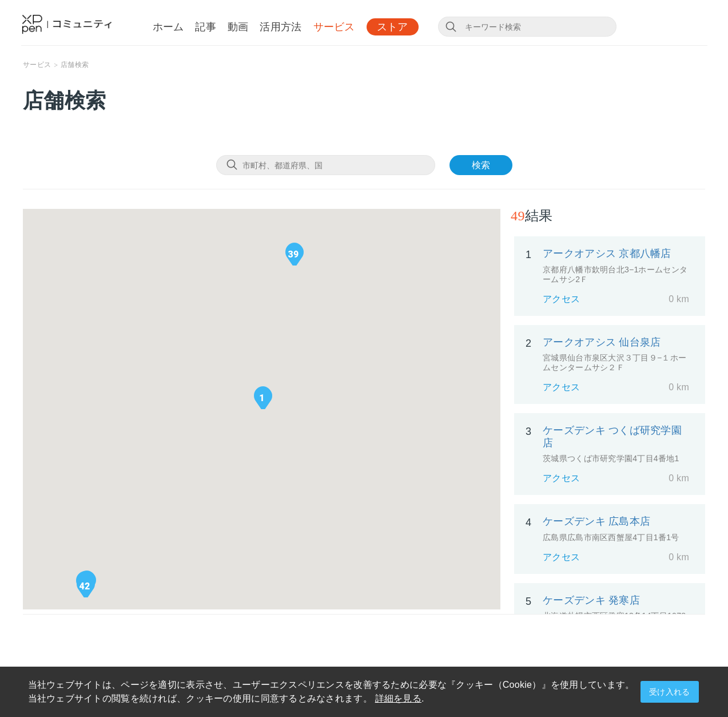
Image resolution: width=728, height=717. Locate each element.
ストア (393, 27)
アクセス (561, 299)
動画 (238, 27)
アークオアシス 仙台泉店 (602, 342)
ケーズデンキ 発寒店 (591, 600)
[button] (262, 398)
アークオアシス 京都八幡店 (607, 253)
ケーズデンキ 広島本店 (596, 521)
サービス (334, 27)
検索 (481, 165)
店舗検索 (75, 65)
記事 (206, 27)
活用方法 (281, 27)
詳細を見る (398, 698)
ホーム (168, 27)
